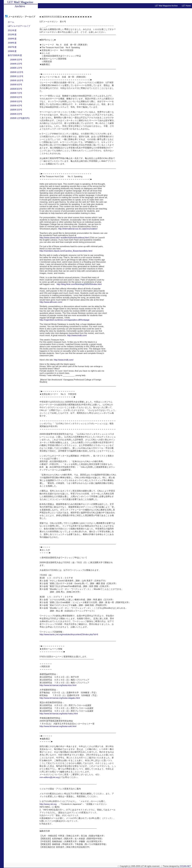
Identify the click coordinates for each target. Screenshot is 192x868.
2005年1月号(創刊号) (20, 118)
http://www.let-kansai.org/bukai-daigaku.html (60, 698)
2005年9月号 (16, 85)
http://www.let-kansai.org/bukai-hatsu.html (59, 714)
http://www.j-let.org (48, 804)
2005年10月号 (17, 80)
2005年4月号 (16, 106)
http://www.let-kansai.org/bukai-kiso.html (58, 685)
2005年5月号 (16, 101)
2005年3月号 (16, 110)
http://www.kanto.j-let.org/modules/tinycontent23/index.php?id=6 (69, 634)
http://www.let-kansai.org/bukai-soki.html (58, 726)
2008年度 (12, 43)
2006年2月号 (16, 64)
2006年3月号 (16, 60)
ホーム (11, 22)
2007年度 (12, 47)
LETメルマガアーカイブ (19, 26)
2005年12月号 (17, 72)
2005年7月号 (16, 93)
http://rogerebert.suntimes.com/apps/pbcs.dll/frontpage (64, 320)
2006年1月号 (16, 68)
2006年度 (12, 51)
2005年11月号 (17, 76)
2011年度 (12, 30)
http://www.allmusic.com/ (51, 302)
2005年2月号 (16, 114)
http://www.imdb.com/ (77, 335)
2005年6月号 (16, 97)
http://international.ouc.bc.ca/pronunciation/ (78, 229)
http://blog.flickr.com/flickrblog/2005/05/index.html (79, 284)
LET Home (186, 6)
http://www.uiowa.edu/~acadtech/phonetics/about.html (64, 238)
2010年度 (12, 34)
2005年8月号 (16, 89)
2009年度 (12, 39)
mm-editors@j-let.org (49, 777)
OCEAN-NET (185, 866)
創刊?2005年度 (15, 55)
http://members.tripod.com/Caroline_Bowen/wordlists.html (66, 251)
